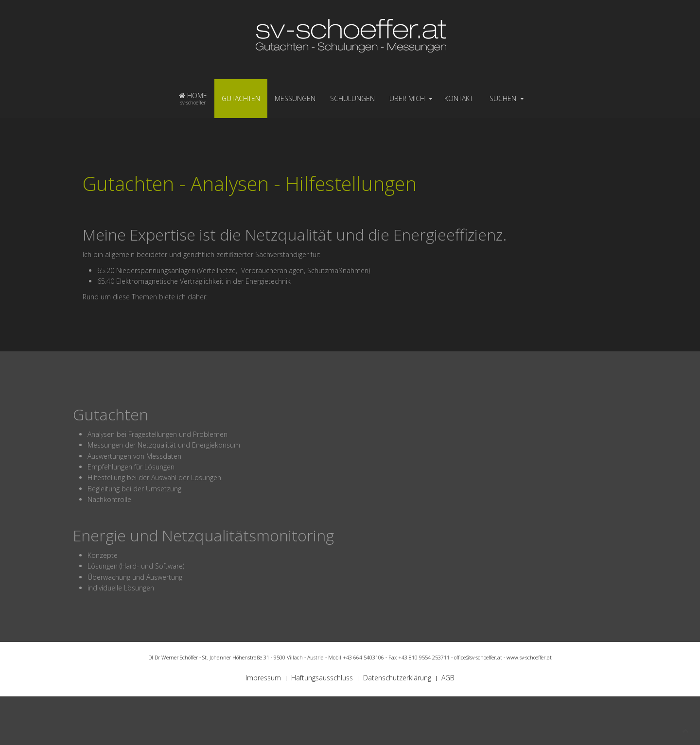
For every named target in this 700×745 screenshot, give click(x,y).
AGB (448, 678)
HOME (193, 98)
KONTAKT (459, 98)
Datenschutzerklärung (397, 678)
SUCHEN (503, 98)
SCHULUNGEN (352, 98)
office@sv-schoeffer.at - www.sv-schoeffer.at (503, 658)
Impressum (263, 678)
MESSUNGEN (295, 98)
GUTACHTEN (241, 98)
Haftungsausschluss (322, 678)
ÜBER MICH (407, 98)
